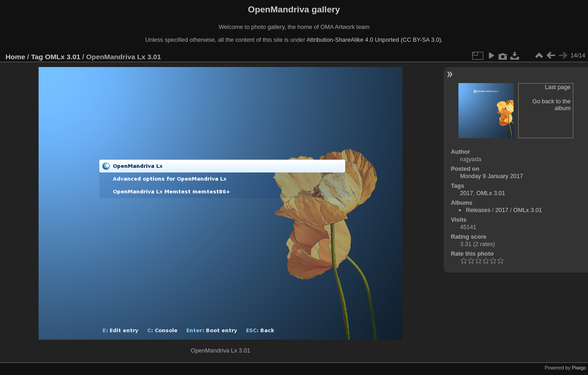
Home (15, 57)
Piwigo (579, 368)
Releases (478, 210)
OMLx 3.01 (63, 57)
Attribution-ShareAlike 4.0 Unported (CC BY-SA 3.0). (375, 40)
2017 (466, 193)
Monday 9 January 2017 (491, 176)
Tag (37, 57)
